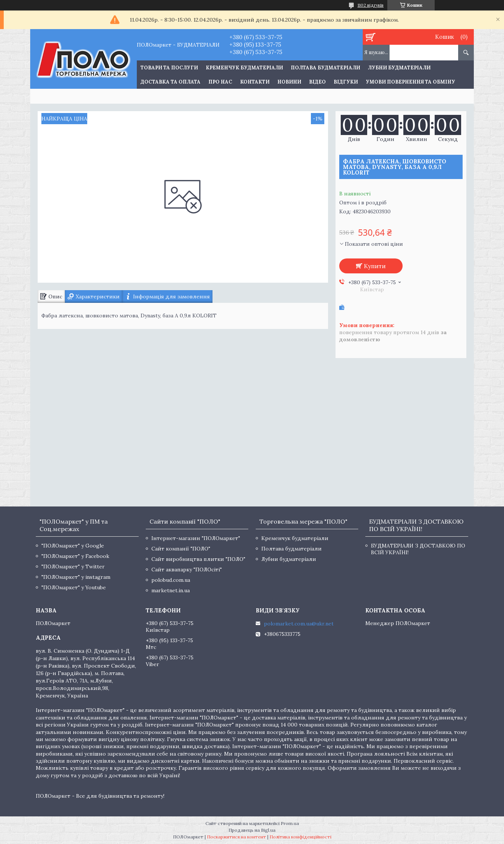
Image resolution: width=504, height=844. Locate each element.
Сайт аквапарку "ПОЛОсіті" (187, 570)
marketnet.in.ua (171, 590)
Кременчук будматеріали (244, 68)
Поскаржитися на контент (237, 837)
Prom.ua (290, 823)
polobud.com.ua (171, 580)
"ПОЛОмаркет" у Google (73, 546)
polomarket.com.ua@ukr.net (299, 624)
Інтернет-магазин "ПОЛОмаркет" (196, 538)
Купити (375, 266)
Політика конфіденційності (300, 837)
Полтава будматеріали (325, 68)
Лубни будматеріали (399, 68)
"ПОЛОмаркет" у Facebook (75, 556)
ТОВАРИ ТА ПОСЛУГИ (169, 68)
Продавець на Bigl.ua (252, 830)
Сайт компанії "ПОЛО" (181, 549)
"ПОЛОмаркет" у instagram (76, 577)
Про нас (220, 82)
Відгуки (346, 82)
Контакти (255, 82)
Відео (317, 82)
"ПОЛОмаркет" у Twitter (73, 567)
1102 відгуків (371, 5)
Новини (289, 82)
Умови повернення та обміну (410, 82)
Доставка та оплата (171, 82)
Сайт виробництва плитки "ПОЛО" (198, 559)
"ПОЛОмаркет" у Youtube (74, 587)
